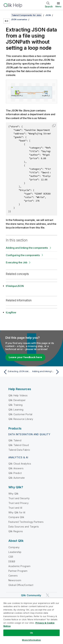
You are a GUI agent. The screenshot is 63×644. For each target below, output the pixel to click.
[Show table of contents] (7, 15)
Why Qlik (13, 494)
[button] (54, 126)
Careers (13, 576)
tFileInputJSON (15, 286)
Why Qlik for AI (17, 512)
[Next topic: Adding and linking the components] (46, 372)
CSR (11, 557)
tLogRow (11, 312)
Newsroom (15, 580)
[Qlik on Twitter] (48, 595)
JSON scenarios (19, 19)
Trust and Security (19, 498)
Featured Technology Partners (26, 522)
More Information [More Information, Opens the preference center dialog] (31, 640)
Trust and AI (15, 508)
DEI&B (12, 561)
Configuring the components (23, 255)
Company (14, 547)
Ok (31, 633)
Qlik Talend (15, 440)
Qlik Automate (17, 478)
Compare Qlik (16, 517)
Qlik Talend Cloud (19, 445)
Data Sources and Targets (24, 527)
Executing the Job (17, 262)
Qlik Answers (16, 468)
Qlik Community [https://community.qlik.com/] (31, 595)
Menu (58, 6)
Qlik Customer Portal (20, 414)
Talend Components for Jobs (26, 15)
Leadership (15, 552)
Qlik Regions (16, 531)
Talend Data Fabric (19, 450)
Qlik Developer (17, 400)
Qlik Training (15, 405)
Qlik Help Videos (18, 395)
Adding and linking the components (27, 248)
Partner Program (18, 571)
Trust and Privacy (18, 503)
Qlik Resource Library (21, 419)
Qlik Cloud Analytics (20, 464)
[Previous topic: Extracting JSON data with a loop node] (17, 372)
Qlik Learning (16, 410)
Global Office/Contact (21, 585)
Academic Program (19, 566)
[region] (32, 621)
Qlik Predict (15, 473)
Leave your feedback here (25, 357)
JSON (48, 15)
